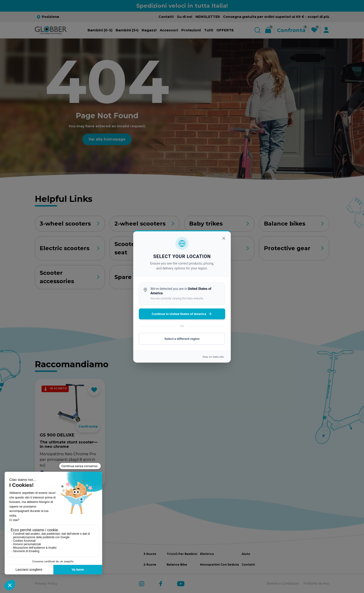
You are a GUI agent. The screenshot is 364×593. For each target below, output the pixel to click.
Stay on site (213, 357)
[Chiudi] (224, 238)
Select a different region (182, 339)
